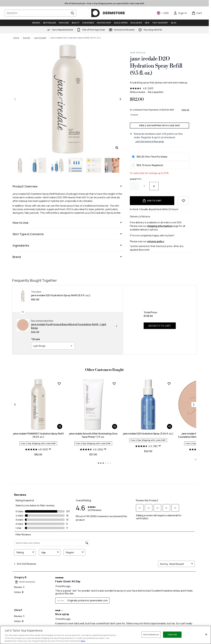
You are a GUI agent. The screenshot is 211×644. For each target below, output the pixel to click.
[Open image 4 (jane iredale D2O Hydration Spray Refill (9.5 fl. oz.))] (75, 165)
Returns (67, 622)
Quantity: (136, 179)
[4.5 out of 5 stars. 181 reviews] (147, 506)
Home (16, 38)
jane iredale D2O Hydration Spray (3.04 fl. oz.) (148, 493)
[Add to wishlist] (183, 201)
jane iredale (40, 38)
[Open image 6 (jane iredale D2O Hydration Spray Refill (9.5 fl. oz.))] (112, 165)
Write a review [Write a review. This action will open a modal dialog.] (138, 92)
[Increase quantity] (154, 186)
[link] (180, 13)
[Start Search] (72, 13)
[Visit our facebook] (146, 587)
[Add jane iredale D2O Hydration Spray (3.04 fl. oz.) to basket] (170, 486)
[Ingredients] (68, 246)
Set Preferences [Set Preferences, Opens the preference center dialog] (151, 635)
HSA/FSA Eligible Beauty (142, 622)
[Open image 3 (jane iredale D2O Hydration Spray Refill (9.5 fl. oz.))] (57, 165)
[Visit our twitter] (153, 587)
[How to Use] (68, 223)
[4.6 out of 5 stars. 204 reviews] (92, 509)
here (83, 641)
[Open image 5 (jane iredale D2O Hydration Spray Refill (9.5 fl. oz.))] (94, 165)
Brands (27, 38)
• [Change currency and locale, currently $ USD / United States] (163, 13)
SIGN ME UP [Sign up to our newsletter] (92, 587)
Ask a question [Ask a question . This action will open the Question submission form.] (156, 92)
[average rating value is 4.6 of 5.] (139, 88)
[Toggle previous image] (15, 99)
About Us (134, 615)
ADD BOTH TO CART (160, 385)
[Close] (206, 635)
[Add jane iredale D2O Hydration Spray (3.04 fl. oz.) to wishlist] (169, 443)
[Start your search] (40, 13)
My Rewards (102, 622)
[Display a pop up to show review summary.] (50, 509)
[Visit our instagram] (160, 587)
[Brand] (68, 257)
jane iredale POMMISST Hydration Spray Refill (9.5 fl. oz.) (38, 495)
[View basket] (197, 13)
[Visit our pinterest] (181, 587)
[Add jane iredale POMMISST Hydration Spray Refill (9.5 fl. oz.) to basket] (60, 486)
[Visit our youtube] (167, 587)
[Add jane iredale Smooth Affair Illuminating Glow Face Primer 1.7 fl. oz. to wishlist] (114, 443)
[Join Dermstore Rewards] (162, 142)
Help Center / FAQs (73, 615)
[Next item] (194, 464)
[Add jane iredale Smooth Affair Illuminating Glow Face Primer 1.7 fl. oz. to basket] (115, 486)
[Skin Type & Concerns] (68, 234)
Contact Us (69, 619)
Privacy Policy (171, 615)
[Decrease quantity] (134, 186)
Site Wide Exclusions (174, 619)
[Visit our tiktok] (174, 587)
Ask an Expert (137, 619)
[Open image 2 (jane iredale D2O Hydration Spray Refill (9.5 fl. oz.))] (39, 165)
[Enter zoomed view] (117, 148)
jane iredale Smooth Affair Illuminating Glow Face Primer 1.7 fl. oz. (93, 495)
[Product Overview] (68, 186)
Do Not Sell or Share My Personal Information (32, 625)
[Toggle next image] (120, 99)
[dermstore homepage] (108, 13)
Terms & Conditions (174, 622)
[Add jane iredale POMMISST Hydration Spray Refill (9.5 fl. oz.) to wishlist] (59, 443)
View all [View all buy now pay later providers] (185, 110)
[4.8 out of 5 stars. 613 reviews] (37, 509)
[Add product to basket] (152, 201)
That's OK (172, 635)
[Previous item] (15, 464)
